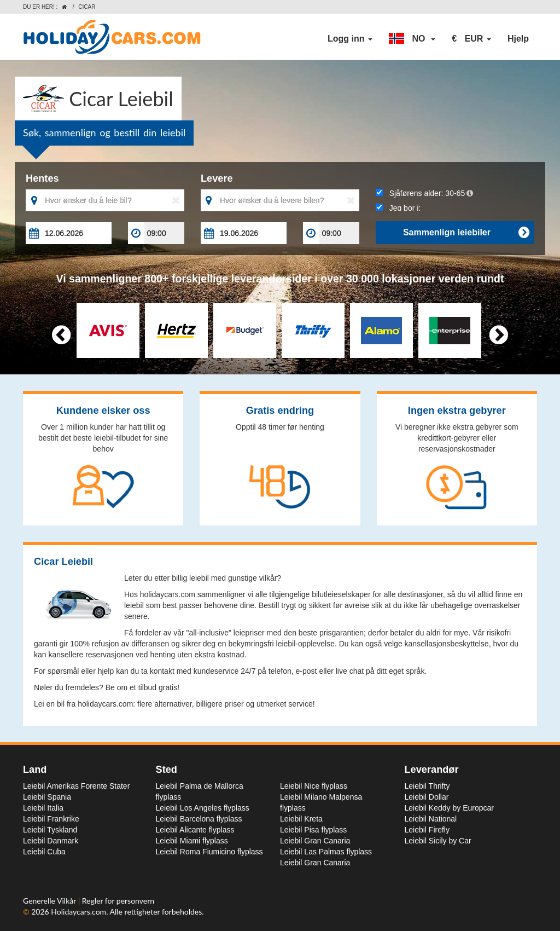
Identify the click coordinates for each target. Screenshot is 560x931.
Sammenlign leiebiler (466, 233)
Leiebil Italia (43, 808)
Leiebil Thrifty (427, 786)
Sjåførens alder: (424, 193)
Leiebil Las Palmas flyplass (326, 852)
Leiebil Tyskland (50, 830)
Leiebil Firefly (427, 830)
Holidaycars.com (78, 912)
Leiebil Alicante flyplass (195, 830)
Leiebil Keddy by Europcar (449, 808)
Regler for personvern (118, 901)
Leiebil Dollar (427, 797)
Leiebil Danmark (51, 841)
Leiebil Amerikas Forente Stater (76, 786)
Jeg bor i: (398, 208)
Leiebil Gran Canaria (315, 841)
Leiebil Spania (47, 797)
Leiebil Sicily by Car (438, 841)
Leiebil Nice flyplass (314, 786)
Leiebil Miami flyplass (192, 841)
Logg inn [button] (350, 39)
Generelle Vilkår (51, 901)
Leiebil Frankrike (51, 819)
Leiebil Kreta (301, 819)
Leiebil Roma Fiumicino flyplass (209, 852)
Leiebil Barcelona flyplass (199, 819)
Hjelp (518, 39)
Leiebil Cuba (44, 852)
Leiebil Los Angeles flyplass (203, 808)
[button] (412, 39)
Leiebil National (431, 819)
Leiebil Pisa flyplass (313, 830)
